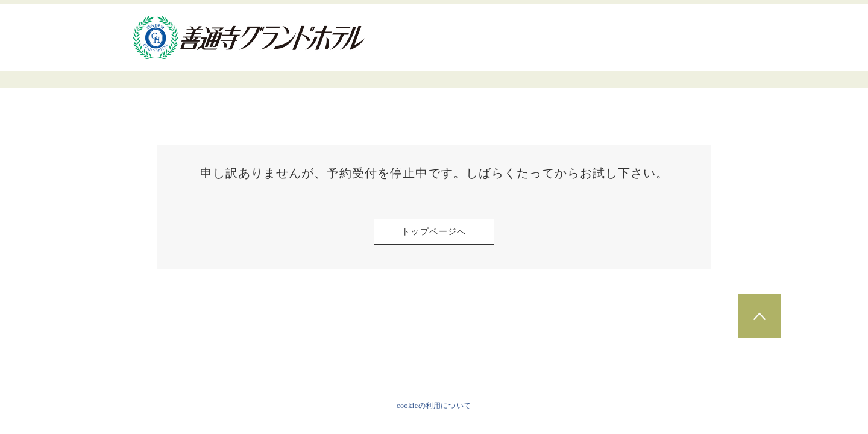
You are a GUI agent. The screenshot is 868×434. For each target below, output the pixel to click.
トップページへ (434, 232)
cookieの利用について (434, 406)
